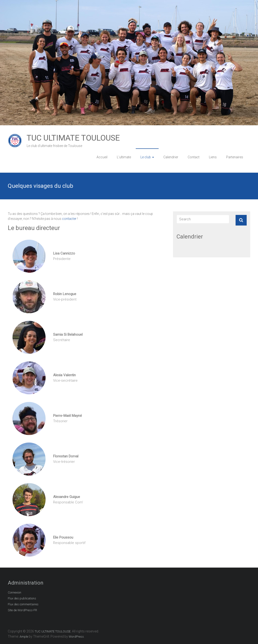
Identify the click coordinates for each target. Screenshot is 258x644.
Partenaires (235, 157)
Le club (146, 157)
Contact (194, 157)
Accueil (102, 157)
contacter (69, 219)
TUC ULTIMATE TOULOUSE (73, 138)
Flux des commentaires (23, 604)
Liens (213, 157)
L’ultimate (124, 157)
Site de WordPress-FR (22, 610)
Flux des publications (22, 598)
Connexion (15, 592)
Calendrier (171, 157)
